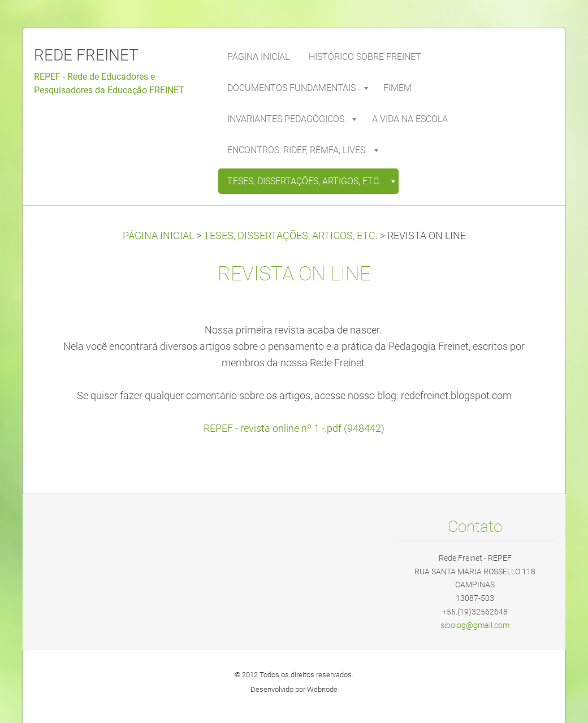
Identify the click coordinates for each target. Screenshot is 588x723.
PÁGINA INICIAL (158, 236)
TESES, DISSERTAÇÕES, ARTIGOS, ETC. (291, 236)
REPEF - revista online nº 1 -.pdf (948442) (294, 428)
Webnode (322, 689)
